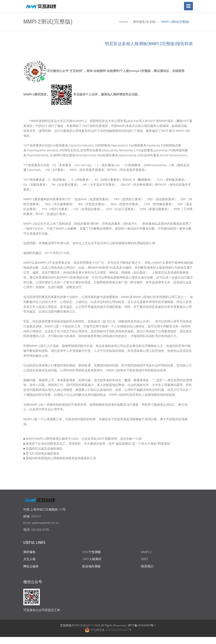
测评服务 (29, 552)
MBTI (145, 559)
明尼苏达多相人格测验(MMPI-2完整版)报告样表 (149, 44)
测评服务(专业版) (145, 22)
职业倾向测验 (91, 566)
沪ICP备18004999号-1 (142, 625)
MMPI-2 (146, 552)
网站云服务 (31, 566)
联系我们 (147, 566)
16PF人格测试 (92, 559)
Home (124, 22)
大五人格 (29, 559)
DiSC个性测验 (92, 552)
